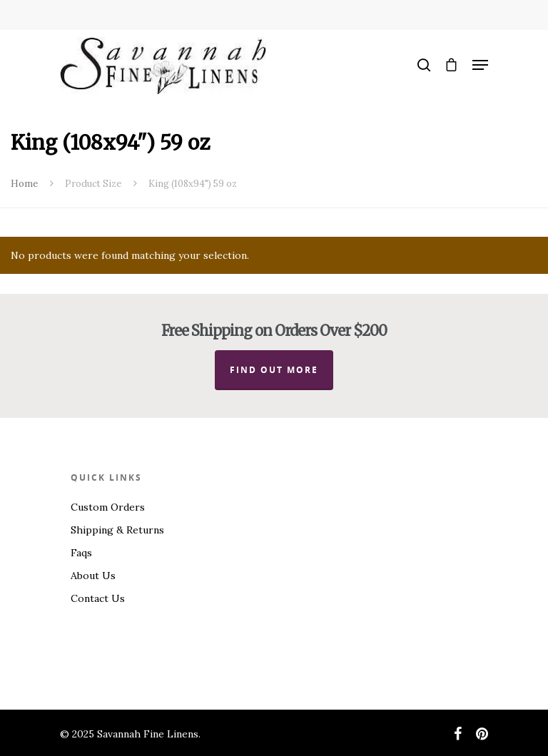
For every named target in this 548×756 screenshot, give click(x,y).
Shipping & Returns (117, 530)
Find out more (274, 370)
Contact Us (98, 598)
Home (24, 184)
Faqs (81, 553)
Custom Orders (108, 507)
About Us (93, 576)
